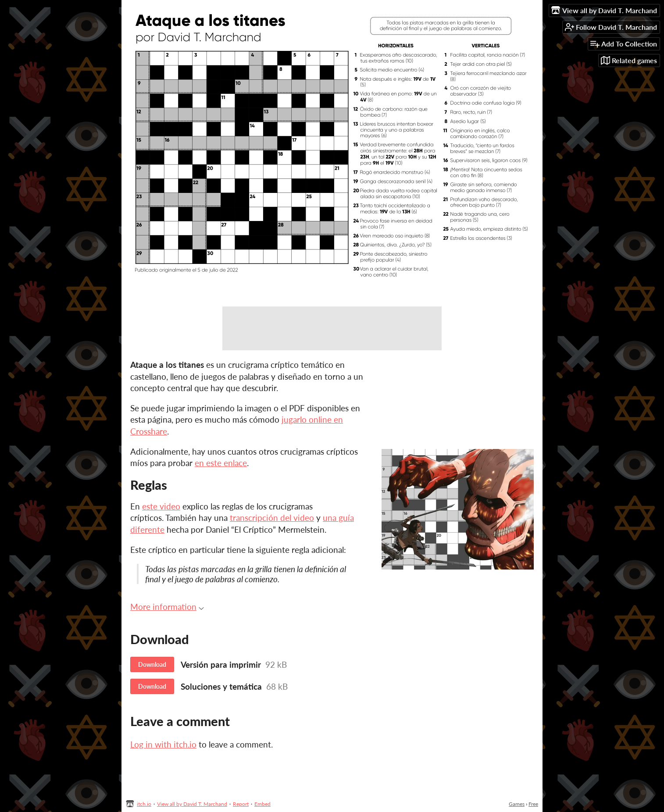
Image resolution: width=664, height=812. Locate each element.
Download (152, 664)
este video (161, 506)
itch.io (144, 804)
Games (517, 804)
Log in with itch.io (163, 744)
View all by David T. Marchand (192, 804)
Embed (262, 804)
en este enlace (221, 463)
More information (167, 607)
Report (241, 804)
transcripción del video (272, 518)
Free (533, 804)
